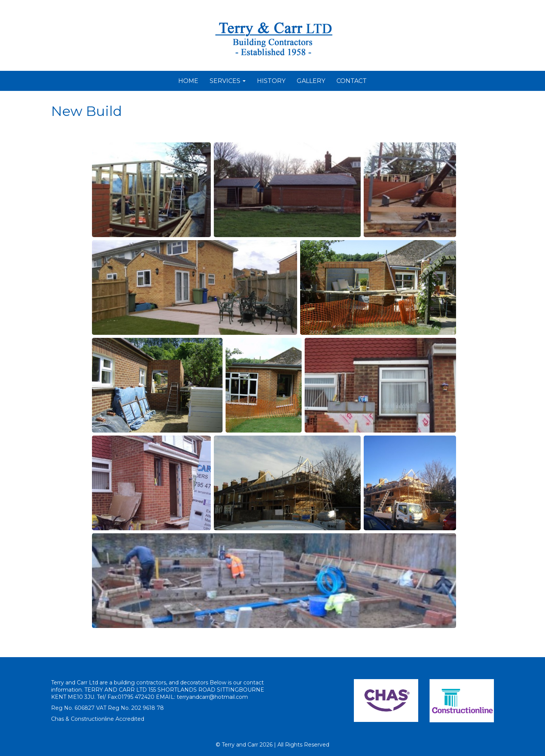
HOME (188, 81)
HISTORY (271, 81)
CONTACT (352, 81)
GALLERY (311, 81)
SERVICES (228, 81)
